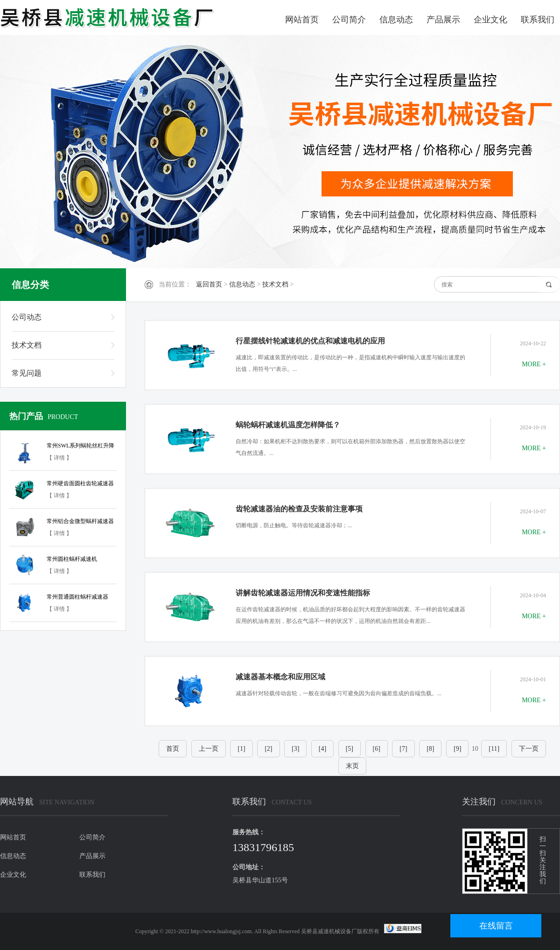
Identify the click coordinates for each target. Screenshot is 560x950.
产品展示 (443, 20)
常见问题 (27, 373)
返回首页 (209, 284)
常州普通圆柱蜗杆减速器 (77, 597)
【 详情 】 (59, 458)
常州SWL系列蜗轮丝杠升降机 (80, 447)
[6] (377, 749)
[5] (350, 749)
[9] (457, 749)
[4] (322, 749)
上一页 (209, 749)
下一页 (529, 749)
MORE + (534, 364)
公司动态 (27, 317)
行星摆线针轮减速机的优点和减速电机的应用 (310, 341)
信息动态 (396, 20)
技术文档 (275, 284)
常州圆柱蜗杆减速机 (72, 559)
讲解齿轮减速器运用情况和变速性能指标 (303, 593)
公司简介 (349, 20)
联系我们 (538, 20)
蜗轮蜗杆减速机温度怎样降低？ (288, 425)
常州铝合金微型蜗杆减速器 (80, 521)
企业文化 (490, 20)
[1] (241, 749)
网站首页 (302, 20)
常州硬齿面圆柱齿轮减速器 (80, 483)
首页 (173, 749)
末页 (352, 766)
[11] (494, 749)
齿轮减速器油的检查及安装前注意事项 (299, 509)
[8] (430, 749)
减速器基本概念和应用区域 (280, 677)
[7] (403, 749)
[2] (268, 749)
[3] (295, 749)
